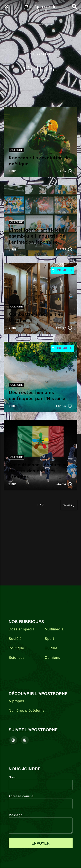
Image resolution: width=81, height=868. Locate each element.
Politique (16, 648)
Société (15, 639)
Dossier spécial (22, 630)
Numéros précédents (27, 711)
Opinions (52, 658)
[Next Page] (69, 505)
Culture (51, 648)
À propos (16, 701)
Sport (49, 639)
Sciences (17, 658)
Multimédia (54, 630)
